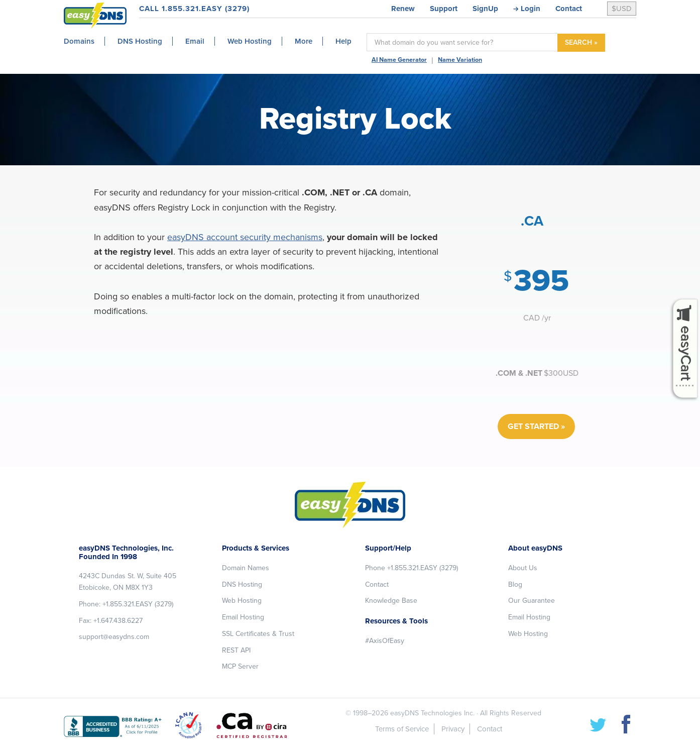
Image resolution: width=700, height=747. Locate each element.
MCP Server (240, 666)
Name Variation (460, 60)
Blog (515, 584)
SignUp (485, 9)
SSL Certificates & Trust (258, 634)
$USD (622, 9)
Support (444, 9)
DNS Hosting (242, 584)
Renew (403, 9)
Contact (569, 9)
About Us (523, 568)
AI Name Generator (399, 60)
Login (531, 9)
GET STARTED (533, 426)
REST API (236, 650)
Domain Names (246, 568)
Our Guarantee (532, 601)
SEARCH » (581, 42)
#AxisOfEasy (385, 641)
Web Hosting (242, 601)
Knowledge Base (391, 601)
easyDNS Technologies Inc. (432, 713)
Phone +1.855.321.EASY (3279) (412, 568)
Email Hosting (243, 617)
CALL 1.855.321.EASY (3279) (194, 9)
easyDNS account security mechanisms (245, 237)
